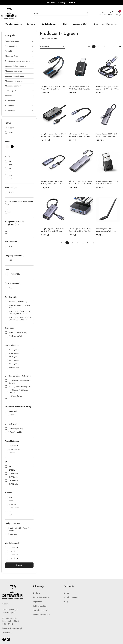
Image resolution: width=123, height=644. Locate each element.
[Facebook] (4, 639)
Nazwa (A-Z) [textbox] (44, 46)
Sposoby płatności (41, 610)
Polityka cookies (40, 606)
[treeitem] (19, 41)
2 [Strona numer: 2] (99, 46)
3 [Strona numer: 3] (104, 46)
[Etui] (66, 24)
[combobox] (52, 47)
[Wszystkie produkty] (13, 24)
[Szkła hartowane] (50, 24)
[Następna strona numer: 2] (120, 47)
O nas (66, 593)
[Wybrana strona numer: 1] (94, 47)
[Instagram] (8, 639)
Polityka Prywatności (42, 615)
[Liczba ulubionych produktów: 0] (111, 13)
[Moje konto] (103, 13)
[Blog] (96, 24)
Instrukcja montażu (71, 597)
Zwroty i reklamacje (41, 597)
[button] (32, 24)
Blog (66, 602)
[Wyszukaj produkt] (61, 13)
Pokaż (19, 565)
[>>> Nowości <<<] (110, 24)
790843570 (7, 633)
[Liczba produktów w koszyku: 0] (118, 13)
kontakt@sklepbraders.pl (12, 628)
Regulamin (37, 602)
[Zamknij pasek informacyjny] (120, 3)
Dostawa (37, 593)
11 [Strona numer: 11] (114, 46)
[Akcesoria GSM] (81, 24)
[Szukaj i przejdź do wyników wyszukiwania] (87, 13)
